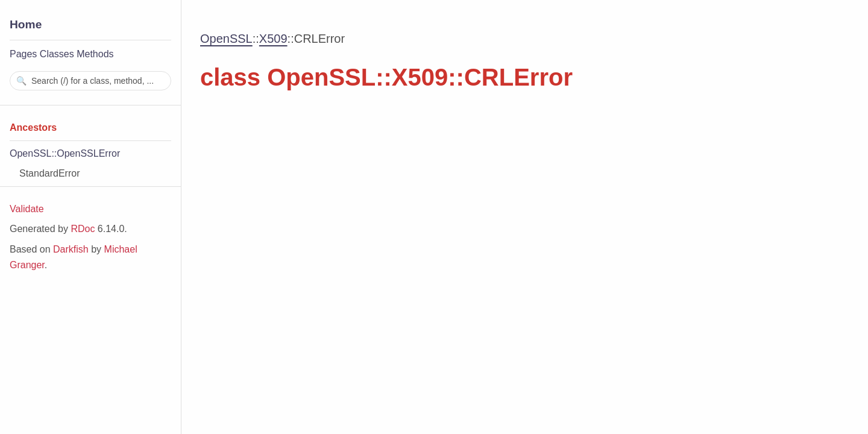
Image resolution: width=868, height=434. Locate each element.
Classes (57, 54)
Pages (23, 54)
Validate (27, 209)
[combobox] (90, 81)
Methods (95, 54)
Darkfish (71, 249)
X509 (273, 39)
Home (26, 24)
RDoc (83, 229)
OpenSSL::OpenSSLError (65, 153)
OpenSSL (226, 39)
